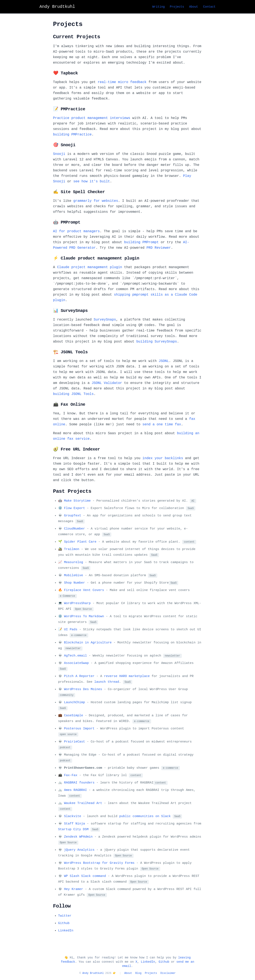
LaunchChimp (75, 702)
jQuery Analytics (79, 850)
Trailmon (72, 549)
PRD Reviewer (159, 248)
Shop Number (75, 583)
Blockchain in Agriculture (88, 643)
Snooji (59, 154)
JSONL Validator (107, 383)
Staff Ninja (75, 824)
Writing (159, 7)
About (194, 7)
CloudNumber (75, 529)
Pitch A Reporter (79, 676)
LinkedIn (66, 931)
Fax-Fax (71, 775)
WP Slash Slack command (85, 876)
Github (64, 923)
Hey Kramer (74, 889)
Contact (209, 7)
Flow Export (75, 508)
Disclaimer (168, 973)
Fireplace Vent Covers (84, 590)
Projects (177, 7)
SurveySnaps (105, 320)
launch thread (107, 682)
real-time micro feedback (122, 82)
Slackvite (73, 816)
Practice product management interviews (92, 118)
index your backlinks (163, 458)
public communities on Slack (145, 816)
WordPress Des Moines (83, 689)
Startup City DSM (73, 829)
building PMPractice (72, 135)
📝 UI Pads (68, 630)
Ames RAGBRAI (76, 790)
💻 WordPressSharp (74, 603)
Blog (139, 973)
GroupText (73, 516)
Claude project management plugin (90, 267)
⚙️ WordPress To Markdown (81, 616)
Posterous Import (79, 729)
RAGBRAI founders (79, 783)
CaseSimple (74, 716)
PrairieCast (75, 742)
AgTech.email (76, 656)
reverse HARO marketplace (127, 676)
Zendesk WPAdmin (78, 837)
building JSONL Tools (73, 394)
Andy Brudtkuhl (93, 973)
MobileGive (74, 575)
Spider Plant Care (80, 542)
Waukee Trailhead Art (83, 803)
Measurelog (74, 562)
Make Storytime (77, 501)
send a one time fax (162, 424)
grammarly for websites (96, 201)
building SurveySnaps (157, 342)
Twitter (65, 916)
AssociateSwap (76, 663)
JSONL (164, 361)
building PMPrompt (141, 242)
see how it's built (92, 182)
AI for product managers (76, 231)
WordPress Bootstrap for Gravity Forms (99, 863)
